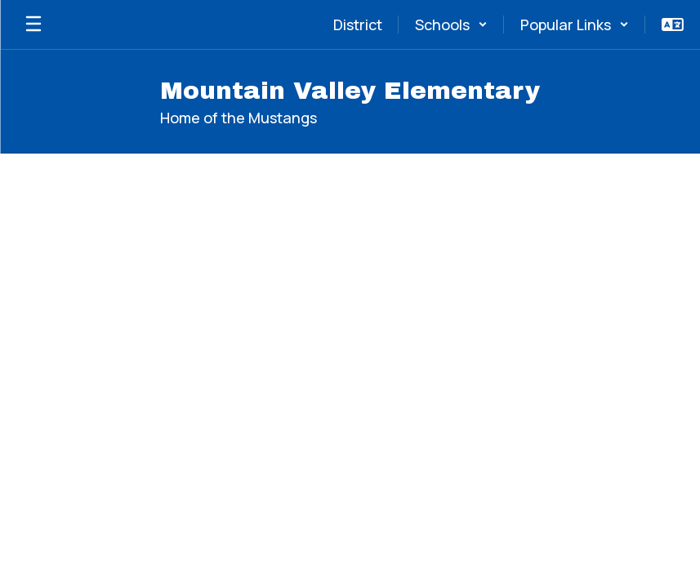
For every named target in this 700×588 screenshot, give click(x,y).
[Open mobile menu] (33, 24)
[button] (451, 24)
